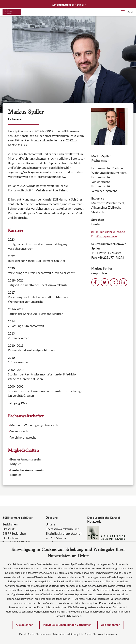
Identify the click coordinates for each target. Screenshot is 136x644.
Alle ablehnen (25, 625)
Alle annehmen (111, 625)
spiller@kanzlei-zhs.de (108, 232)
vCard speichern (104, 236)
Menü (127, 12)
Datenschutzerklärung (65, 634)
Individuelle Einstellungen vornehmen (67, 625)
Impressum (110, 634)
